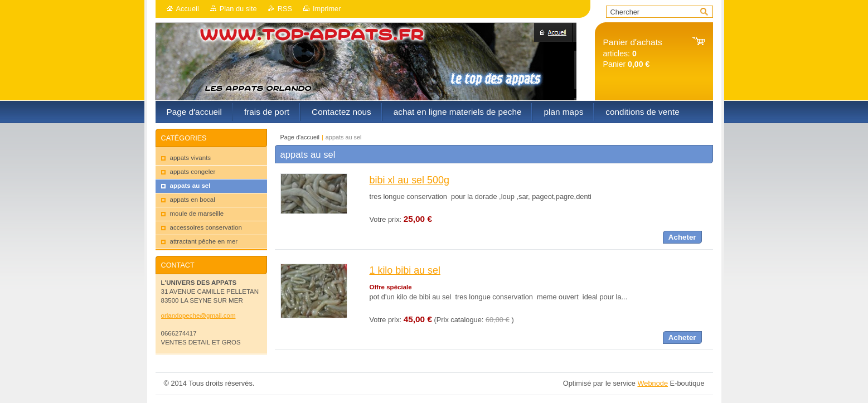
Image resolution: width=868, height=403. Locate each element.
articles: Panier (633, 53)
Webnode (653, 383)
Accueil (188, 9)
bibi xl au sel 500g (409, 180)
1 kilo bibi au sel (405, 270)
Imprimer (327, 9)
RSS (285, 9)
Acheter (682, 237)
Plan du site (238, 9)
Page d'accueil (300, 137)
